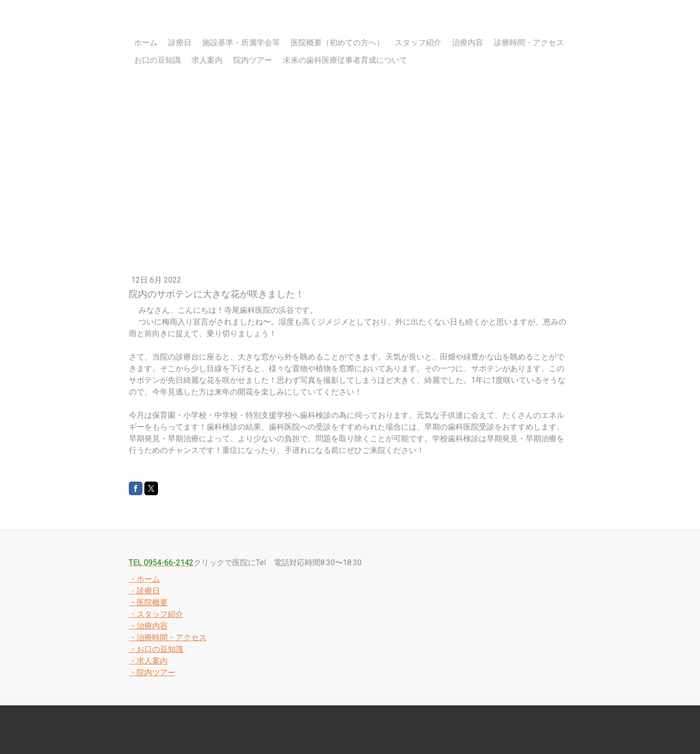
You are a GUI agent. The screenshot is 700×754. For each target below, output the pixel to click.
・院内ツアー (152, 673)
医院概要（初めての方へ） (337, 43)
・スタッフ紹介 (156, 614)
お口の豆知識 (157, 60)
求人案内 (207, 60)
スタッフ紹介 (418, 43)
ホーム (146, 43)
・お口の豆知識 (156, 649)
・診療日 (144, 591)
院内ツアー (253, 60)
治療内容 (468, 43)
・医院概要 (148, 602)
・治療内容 (148, 626)
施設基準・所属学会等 (241, 43)
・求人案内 (148, 661)
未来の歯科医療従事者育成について (345, 60)
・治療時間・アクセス (168, 637)
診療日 (180, 43)
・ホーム (144, 579)
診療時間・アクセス (529, 43)
